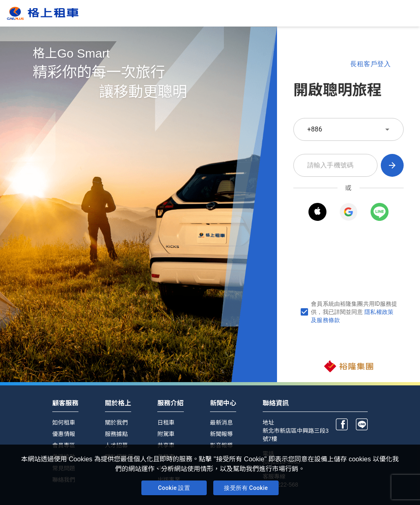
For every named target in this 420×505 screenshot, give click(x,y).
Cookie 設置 (174, 488)
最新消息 (221, 423)
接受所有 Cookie (246, 488)
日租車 (166, 423)
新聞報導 (221, 434)
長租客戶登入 (370, 64)
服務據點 (116, 434)
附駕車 (166, 434)
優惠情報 (64, 434)
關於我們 (116, 423)
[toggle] (387, 129)
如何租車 (64, 423)
